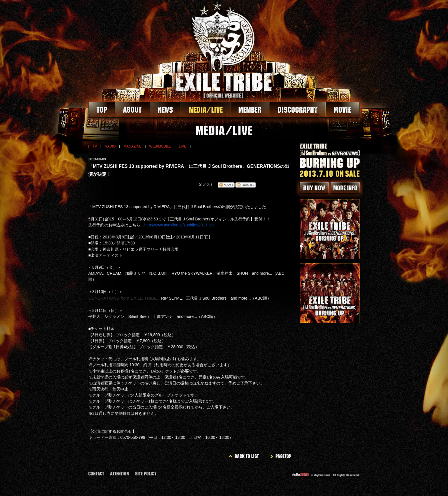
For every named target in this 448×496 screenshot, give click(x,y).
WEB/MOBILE (160, 146)
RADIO (110, 146)
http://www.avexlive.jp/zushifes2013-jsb (179, 225)
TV (95, 146)
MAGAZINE (132, 146)
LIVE (183, 146)
